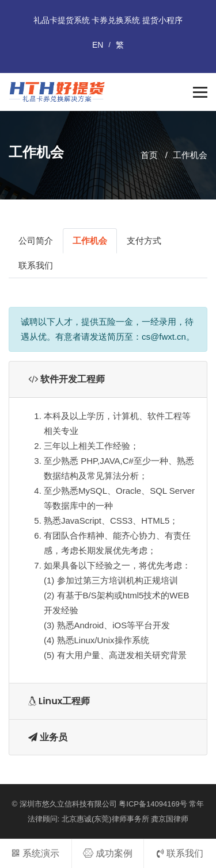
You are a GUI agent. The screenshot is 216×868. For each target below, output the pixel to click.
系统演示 (35, 853)
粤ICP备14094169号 (153, 804)
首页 (149, 155)
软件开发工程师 (67, 379)
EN (98, 45)
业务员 (48, 737)
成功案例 (108, 853)
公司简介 (36, 241)
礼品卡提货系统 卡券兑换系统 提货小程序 (108, 20)
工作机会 (190, 155)
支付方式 (144, 241)
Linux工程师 (59, 701)
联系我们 (36, 265)
